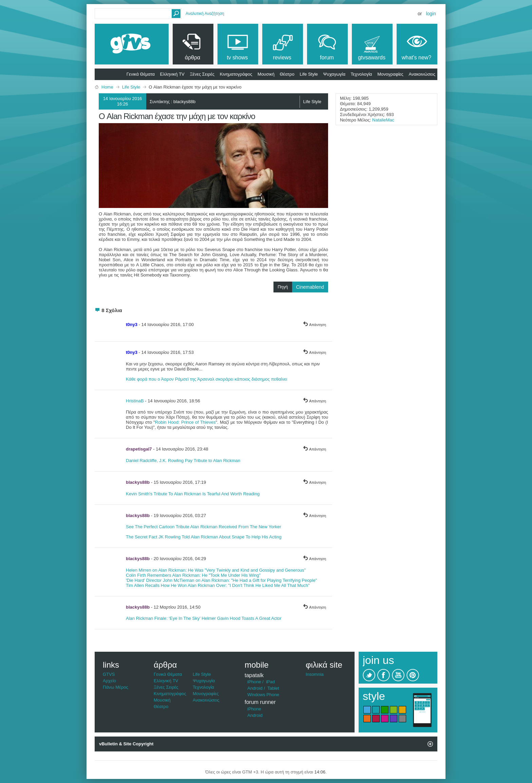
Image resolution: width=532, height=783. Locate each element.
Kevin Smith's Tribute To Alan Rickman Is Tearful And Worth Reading (193, 494)
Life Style (309, 74)
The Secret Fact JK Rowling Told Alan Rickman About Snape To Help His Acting (204, 537)
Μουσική (266, 74)
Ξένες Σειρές (202, 74)
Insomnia (315, 674)
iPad (270, 682)
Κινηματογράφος (236, 74)
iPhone (254, 682)
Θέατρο (287, 74)
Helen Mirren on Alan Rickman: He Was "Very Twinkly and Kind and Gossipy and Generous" (216, 570)
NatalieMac (383, 120)
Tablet (273, 688)
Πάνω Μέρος (116, 687)
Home (107, 87)
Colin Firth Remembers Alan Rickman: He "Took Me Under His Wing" (193, 575)
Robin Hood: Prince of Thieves (185, 422)
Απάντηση (315, 325)
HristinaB (135, 401)
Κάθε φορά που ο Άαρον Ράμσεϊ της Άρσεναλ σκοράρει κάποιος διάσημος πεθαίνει (206, 379)
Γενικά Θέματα (141, 74)
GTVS (109, 674)
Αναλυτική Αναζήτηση (205, 14)
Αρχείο (109, 681)
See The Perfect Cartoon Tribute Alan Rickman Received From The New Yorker (204, 527)
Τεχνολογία (362, 74)
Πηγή (303, 287)
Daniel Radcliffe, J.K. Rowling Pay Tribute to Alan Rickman (183, 461)
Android (255, 688)
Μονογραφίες (390, 74)
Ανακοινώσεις (422, 74)
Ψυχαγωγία (334, 74)
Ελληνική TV (172, 74)
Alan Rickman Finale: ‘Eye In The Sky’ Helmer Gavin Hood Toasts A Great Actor (204, 618)
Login (431, 14)
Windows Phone (263, 695)
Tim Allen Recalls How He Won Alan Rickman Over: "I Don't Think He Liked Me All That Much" (218, 585)
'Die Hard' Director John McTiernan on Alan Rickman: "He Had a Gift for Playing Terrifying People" (221, 580)
